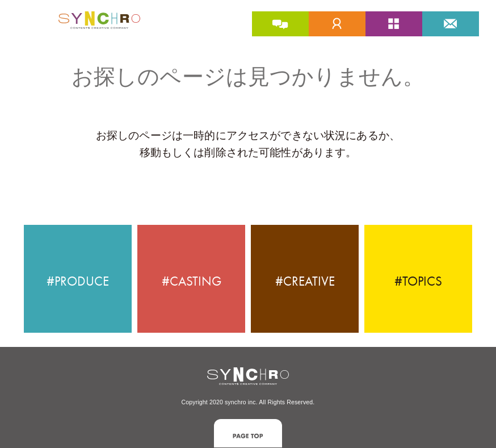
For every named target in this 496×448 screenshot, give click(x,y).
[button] (248, 433)
